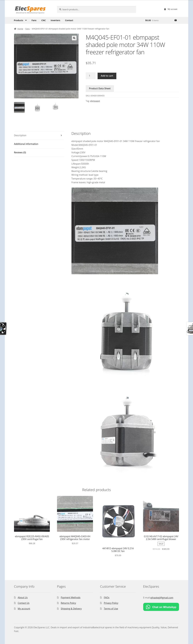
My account (172, 9)
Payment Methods (71, 597)
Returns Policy (68, 603)
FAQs (107, 597)
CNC (44, 20)
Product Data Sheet (100, 88)
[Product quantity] (91, 76)
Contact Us (24, 603)
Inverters (55, 20)
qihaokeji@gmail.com (162, 598)
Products (18, 20)
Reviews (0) (20, 152)
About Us (23, 597)
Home (20, 29)
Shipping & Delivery (71, 609)
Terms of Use (111, 609)
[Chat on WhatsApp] (161, 607)
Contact (69, 20)
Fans (34, 20)
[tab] (39, 136)
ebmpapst (95, 101)
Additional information (26, 144)
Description (20, 135)
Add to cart (107, 76)
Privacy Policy (111, 603)
